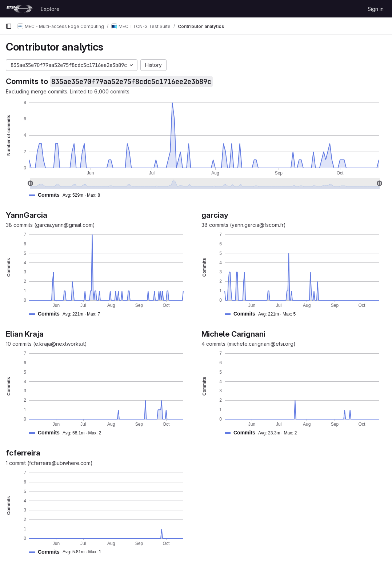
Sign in (376, 9)
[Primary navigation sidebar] (9, 26)
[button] (67, 195)
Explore (50, 9)
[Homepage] (19, 9)
